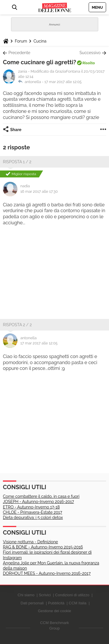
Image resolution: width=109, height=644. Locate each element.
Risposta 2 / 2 (17, 325)
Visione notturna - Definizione (31, 542)
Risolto (89, 63)
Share (16, 130)
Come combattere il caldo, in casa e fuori (41, 496)
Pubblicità (56, 603)
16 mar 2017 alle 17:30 (39, 191)
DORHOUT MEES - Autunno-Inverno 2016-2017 (47, 573)
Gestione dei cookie (54, 611)
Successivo (90, 53)
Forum (21, 41)
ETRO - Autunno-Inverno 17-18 (31, 507)
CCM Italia (78, 603)
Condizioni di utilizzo (72, 595)
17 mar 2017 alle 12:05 (63, 82)
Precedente (19, 53)
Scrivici (45, 595)
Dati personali (32, 603)
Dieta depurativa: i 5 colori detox (33, 518)
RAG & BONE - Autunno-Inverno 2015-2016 (43, 547)
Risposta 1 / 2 (17, 162)
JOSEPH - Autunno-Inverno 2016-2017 (38, 502)
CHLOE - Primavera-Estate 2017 (33, 512)
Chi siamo (26, 595)
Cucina (40, 41)
